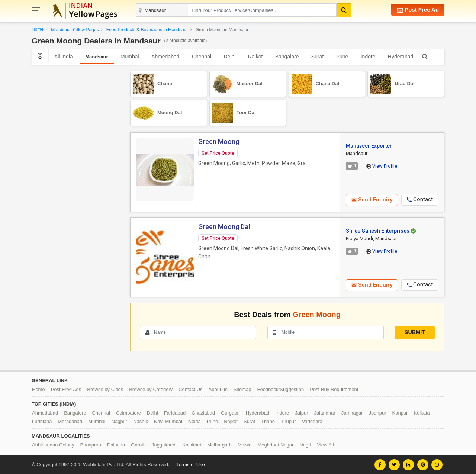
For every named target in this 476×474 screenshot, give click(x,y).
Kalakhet (192, 445)
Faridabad (175, 413)
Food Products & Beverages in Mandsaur (147, 30)
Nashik (141, 421)
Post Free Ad (418, 10)
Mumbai (130, 57)
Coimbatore (128, 413)
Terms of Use (191, 465)
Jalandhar (325, 413)
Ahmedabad (165, 57)
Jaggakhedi (164, 445)
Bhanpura (90, 445)
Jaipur (301, 413)
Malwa (245, 445)
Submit (415, 332)
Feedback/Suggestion (281, 389)
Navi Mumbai (168, 421)
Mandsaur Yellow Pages (75, 30)
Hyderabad (401, 57)
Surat (317, 57)
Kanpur (400, 413)
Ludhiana (42, 421)
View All (325, 445)
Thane (268, 421)
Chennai (202, 57)
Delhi (229, 57)
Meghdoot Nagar (276, 445)
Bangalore (287, 57)
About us (218, 389)
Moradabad (70, 421)
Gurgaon (230, 413)
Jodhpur (378, 413)
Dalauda (116, 445)
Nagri (305, 445)
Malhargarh (219, 445)
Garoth (138, 445)
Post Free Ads (66, 389)
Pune (342, 57)
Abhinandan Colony (53, 445)
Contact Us (190, 389)
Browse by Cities (105, 389)
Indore (368, 57)
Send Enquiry (372, 200)
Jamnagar (352, 413)
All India (64, 57)
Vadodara (312, 421)
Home (38, 29)
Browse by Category (151, 389)
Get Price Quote (218, 153)
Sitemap (242, 389)
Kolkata (422, 413)
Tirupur (288, 421)
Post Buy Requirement (334, 389)
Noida (194, 421)
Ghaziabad (203, 413)
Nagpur (120, 421)
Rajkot (255, 57)
